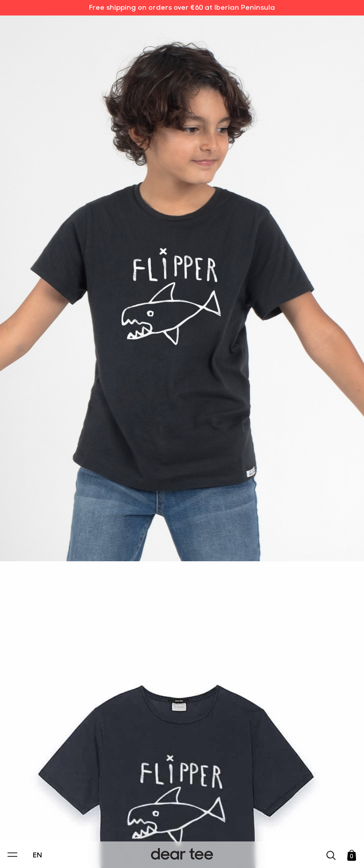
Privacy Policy (97, 800)
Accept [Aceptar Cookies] (176, 852)
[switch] (290, 821)
